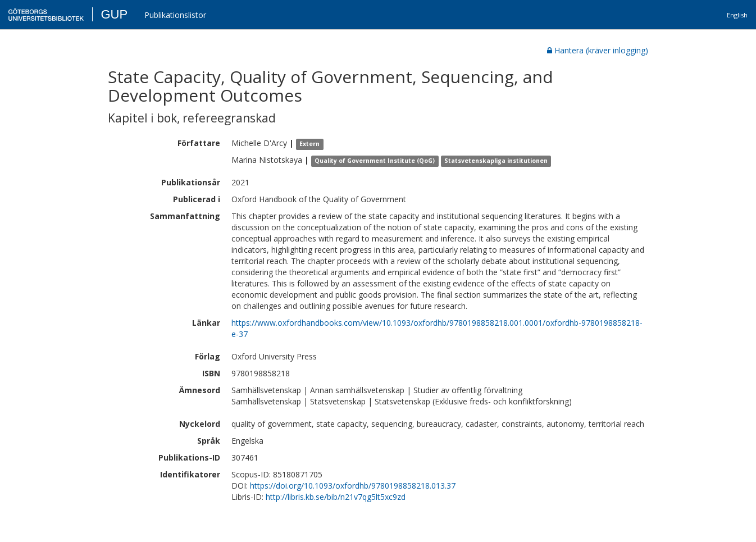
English (737, 15)
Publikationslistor (175, 15)
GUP (114, 14)
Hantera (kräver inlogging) (598, 50)
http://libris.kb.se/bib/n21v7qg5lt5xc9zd (336, 497)
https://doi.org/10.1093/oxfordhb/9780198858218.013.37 (353, 486)
